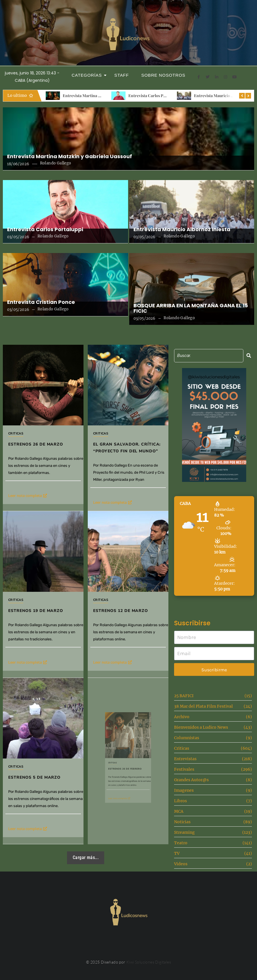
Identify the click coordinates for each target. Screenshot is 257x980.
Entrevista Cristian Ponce (41, 302)
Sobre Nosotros (163, 75)
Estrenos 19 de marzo (41, 597)
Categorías (88, 75)
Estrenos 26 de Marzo (36, 444)
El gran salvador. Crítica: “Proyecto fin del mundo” (127, 448)
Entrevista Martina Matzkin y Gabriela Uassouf (70, 156)
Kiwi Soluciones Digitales (149, 962)
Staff (122, 75)
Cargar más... (86, 857)
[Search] (209, 356)
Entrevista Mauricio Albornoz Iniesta (182, 229)
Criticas (16, 433)
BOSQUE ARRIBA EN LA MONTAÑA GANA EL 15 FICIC (191, 308)
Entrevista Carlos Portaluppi (154, 96)
